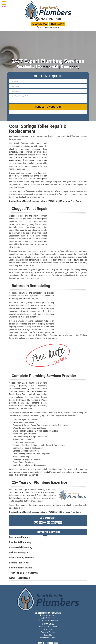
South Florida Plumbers (48, 626)
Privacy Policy (48, 629)
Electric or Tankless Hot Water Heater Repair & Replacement (39, 445)
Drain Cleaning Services (21, 558)
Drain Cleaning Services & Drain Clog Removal (33, 454)
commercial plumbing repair (35, 415)
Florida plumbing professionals (56, 413)
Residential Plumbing (20, 542)
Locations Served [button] (48, 638)
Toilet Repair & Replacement (24, 573)
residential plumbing (47, 469)
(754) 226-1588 (48, 19)
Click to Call (40, 24)
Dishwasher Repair (19, 552)
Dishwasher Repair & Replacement (28, 448)
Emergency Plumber (19, 537)
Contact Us (57, 24)
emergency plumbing (18, 472)
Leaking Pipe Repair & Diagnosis (27, 459)
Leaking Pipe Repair (19, 563)
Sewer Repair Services (23, 462)
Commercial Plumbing (21, 547)
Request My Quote (48, 107)
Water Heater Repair (20, 578)
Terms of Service (48, 632)
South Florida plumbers (19, 197)
